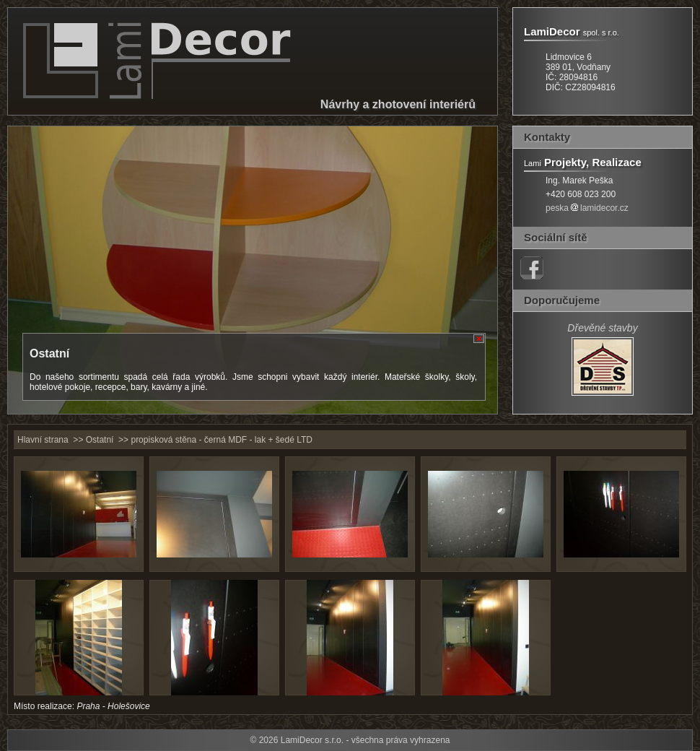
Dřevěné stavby (602, 328)
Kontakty (547, 137)
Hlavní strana (43, 440)
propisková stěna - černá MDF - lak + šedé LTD (222, 440)
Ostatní (100, 440)
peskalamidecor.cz (587, 208)
